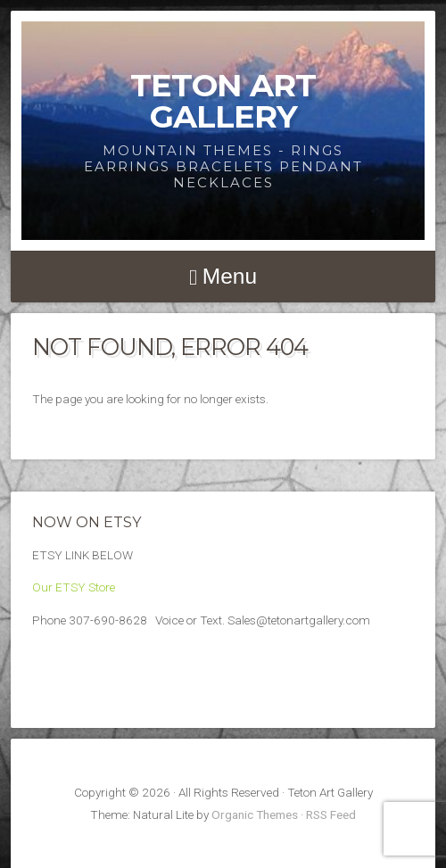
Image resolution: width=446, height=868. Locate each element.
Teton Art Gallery (223, 101)
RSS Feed (331, 814)
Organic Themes (255, 814)
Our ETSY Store (74, 587)
